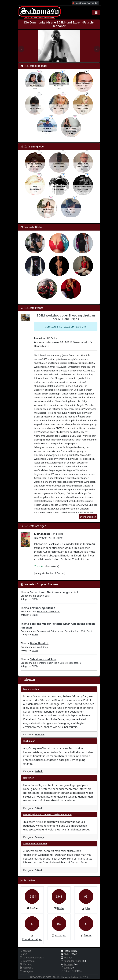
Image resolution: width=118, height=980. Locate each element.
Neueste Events (34, 308)
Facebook (26, 968)
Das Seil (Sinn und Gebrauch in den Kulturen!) (47, 814)
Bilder (61, 908)
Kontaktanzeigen (32, 939)
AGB (23, 954)
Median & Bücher (55, 573)
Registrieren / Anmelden (85, 3)
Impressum (27, 961)
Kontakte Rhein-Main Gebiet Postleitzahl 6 (59, 663)
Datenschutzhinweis (32, 958)
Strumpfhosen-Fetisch (35, 843)
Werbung (26, 964)
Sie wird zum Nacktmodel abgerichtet (54, 592)
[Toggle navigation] (96, 12)
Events (87, 935)
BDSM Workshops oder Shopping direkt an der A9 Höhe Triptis (66, 317)
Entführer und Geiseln (49, 612)
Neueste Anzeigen (35, 526)
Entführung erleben (43, 608)
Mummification (31, 689)
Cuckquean (29, 741)
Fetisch (39, 771)
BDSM (35, 599)
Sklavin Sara (43, 596)
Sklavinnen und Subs (43, 659)
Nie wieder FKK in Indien (49, 538)
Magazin (30, 679)
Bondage (40, 735)
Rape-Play (29, 778)
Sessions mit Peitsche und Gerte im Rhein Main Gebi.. (65, 631)
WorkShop (42, 647)
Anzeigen (61, 935)
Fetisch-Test (70, 971)
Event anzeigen (88, 517)
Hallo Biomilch (39, 643)
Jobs (88, 908)
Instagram (27, 971)
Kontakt (25, 951)
